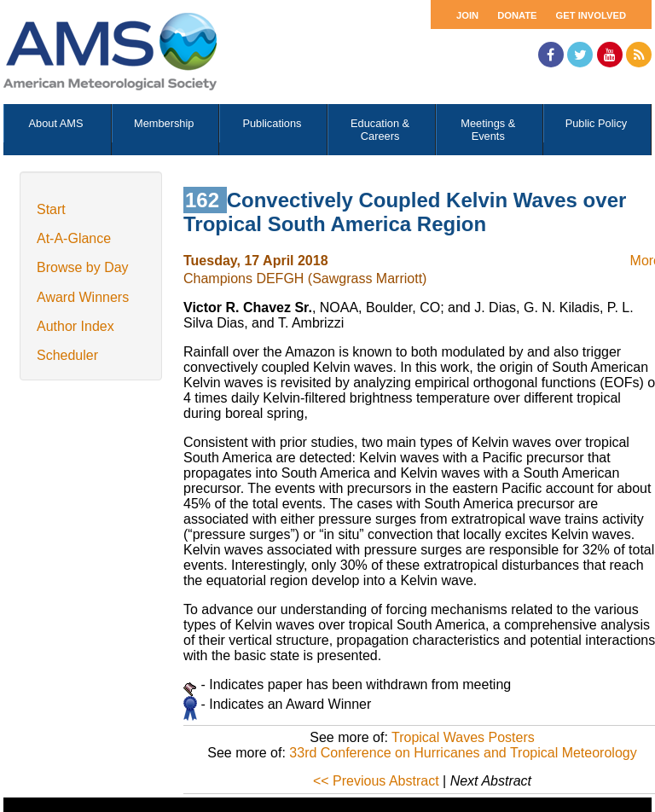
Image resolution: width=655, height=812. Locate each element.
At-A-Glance (74, 238)
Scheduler (67, 355)
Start (51, 209)
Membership (164, 123)
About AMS (56, 123)
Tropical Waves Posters (463, 737)
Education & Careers (380, 130)
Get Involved (591, 15)
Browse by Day (83, 267)
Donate (517, 15)
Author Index (75, 326)
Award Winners (83, 297)
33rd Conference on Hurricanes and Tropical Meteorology (463, 753)
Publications (272, 123)
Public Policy (597, 123)
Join (467, 15)
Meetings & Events (488, 130)
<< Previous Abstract (376, 781)
